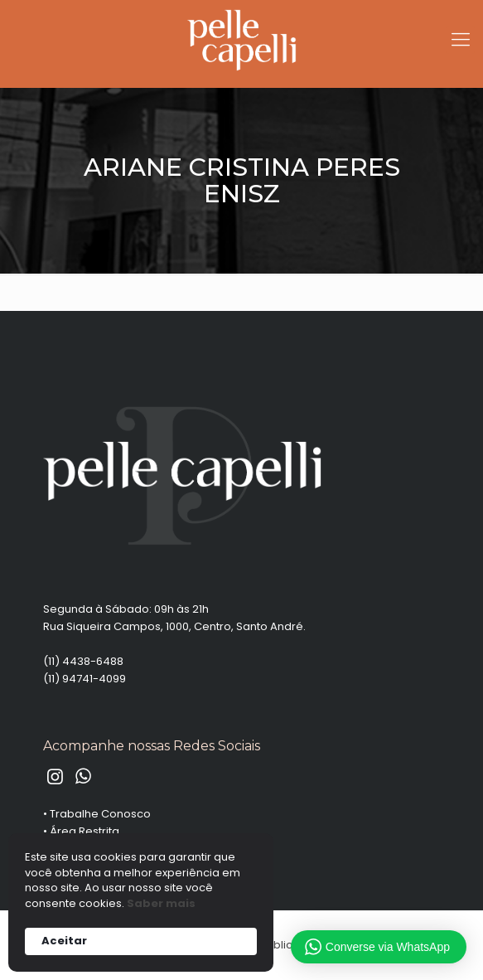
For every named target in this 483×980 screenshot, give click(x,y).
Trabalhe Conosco (100, 814)
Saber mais (161, 904)
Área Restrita (85, 831)
